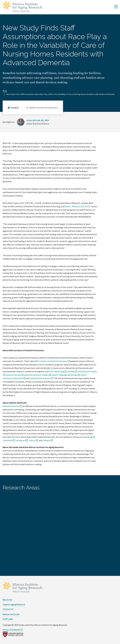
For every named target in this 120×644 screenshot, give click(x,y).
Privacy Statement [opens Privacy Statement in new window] (11, 630)
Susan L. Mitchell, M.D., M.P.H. (78, 206)
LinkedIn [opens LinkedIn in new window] (46, 440)
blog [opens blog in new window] (90, 437)
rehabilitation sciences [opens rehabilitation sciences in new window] (40, 378)
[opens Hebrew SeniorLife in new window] (12, 406)
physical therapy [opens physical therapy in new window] (13, 375)
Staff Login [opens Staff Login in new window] (8, 619)
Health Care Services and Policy (43, 108)
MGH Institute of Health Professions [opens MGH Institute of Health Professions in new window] (51, 361)
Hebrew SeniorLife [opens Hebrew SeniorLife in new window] (11, 614)
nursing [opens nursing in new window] (71, 371)
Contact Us (8, 609)
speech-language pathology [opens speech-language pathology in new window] (64, 375)
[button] (116, 7)
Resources (7, 600)
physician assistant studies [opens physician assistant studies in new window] (36, 375)
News (5, 91)
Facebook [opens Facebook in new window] (8, 440)
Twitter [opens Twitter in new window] (32, 440)
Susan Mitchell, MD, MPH (38, 120)
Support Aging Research (14, 604)
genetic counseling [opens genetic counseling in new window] (55, 371)
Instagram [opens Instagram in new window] (20, 440)
